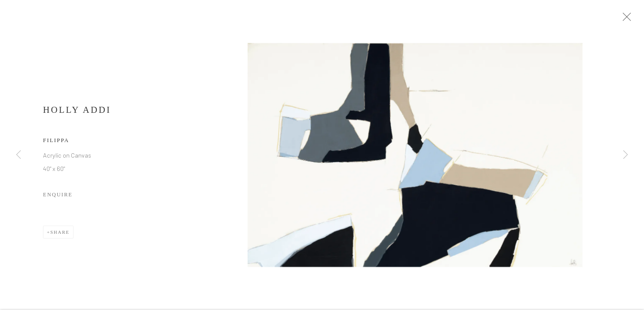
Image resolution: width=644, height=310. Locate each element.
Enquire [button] (58, 197)
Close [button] (627, 19)
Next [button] (626, 155)
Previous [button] (18, 155)
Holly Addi (77, 112)
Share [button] (60, 234)
